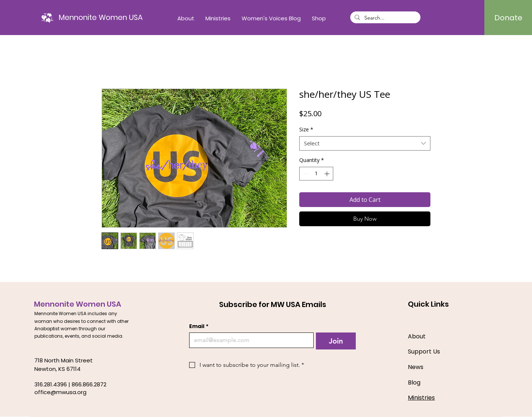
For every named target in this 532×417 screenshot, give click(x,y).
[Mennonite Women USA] (101, 17)
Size (306, 129)
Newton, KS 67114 (57, 369)
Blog (414, 382)
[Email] (249, 340)
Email (199, 326)
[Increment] (328, 174)
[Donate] (508, 18)
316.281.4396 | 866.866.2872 (70, 384)
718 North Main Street (64, 360)
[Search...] (385, 18)
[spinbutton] (316, 174)
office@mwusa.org (60, 392)
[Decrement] (305, 174)
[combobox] (365, 143)
